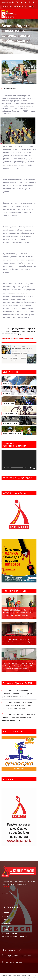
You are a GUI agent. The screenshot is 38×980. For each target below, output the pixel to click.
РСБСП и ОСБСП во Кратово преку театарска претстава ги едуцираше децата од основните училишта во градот (18, 613)
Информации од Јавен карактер (14, 936)
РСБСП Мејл (32, 975)
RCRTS (35, 978)
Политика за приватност (11, 933)
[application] (19, 460)
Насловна (5, 49)
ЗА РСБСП (5, 913)
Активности (6, 338)
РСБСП (24, 338)
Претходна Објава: (24, 350)
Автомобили (23, 49)
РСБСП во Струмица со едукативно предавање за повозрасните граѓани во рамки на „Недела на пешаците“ (18, 705)
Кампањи (5, 920)
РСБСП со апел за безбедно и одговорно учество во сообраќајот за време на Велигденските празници (17, 694)
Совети (30, 338)
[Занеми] (31, 468)
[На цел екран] (34, 468)
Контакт (5, 930)
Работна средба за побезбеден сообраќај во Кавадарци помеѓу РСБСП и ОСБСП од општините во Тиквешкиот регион (18, 666)
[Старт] (4, 468)
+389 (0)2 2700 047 (17, 6)
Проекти (14, 49)
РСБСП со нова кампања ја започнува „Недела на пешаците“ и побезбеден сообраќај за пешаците (18, 717)
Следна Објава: (14, 358)
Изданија (5, 926)
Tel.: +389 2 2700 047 (13, 963)
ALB (31, 7)
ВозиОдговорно (16, 338)
